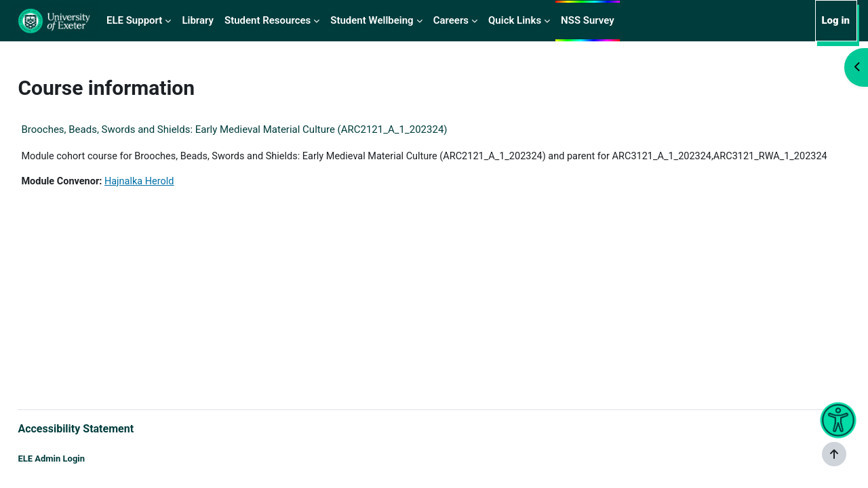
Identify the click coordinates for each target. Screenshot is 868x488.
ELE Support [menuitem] (134, 20)
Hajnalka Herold (174, 197)
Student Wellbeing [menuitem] (372, 20)
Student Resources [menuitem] (268, 20)
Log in (835, 20)
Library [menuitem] (198, 20)
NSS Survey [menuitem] (588, 20)
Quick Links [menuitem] (515, 20)
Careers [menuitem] (451, 20)
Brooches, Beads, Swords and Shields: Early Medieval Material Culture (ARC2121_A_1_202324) (264, 129)
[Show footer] (834, 454)
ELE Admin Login (82, 459)
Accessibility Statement (106, 427)
